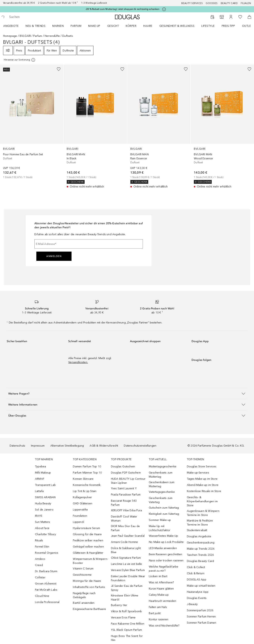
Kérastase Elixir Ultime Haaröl (125, 598)
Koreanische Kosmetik (87, 485)
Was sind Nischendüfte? (164, 626)
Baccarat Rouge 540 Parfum (124, 503)
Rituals (39, 540)
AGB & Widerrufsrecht (104, 446)
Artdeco (40, 559)
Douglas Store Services (202, 466)
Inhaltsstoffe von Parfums (89, 587)
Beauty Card (229, 3)
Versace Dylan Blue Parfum (128, 570)
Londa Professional (47, 602)
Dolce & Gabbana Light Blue (126, 550)
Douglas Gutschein (123, 466)
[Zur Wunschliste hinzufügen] (59, 69)
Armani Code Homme (124, 542)
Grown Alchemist (46, 584)
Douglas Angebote (199, 536)
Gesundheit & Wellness (177, 26)
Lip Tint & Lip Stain (85, 491)
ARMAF (40, 479)
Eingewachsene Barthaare (89, 609)
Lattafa (39, 491)
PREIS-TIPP (228, 26)
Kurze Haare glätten (161, 589)
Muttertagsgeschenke (163, 466)
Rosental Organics (47, 553)
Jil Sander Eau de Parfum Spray (127, 588)
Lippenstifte (80, 510)
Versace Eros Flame (123, 618)
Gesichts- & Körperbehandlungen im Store (202, 501)
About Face (42, 528)
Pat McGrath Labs (46, 590)
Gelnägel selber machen (88, 547)
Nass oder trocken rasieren (166, 560)
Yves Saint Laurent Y (124, 488)
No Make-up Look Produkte (166, 542)
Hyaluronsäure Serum (86, 528)
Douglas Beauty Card (201, 561)
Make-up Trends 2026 (201, 549)
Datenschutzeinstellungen (140, 446)
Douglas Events (197, 598)
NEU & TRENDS (35, 26)
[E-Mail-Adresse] (89, 244)
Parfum (76, 26)
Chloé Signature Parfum (126, 558)
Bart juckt (155, 613)
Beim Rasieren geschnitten (165, 554)
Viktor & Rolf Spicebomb (127, 611)
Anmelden (54, 256)
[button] (127, 393)
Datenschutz (17, 446)
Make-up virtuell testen (201, 586)
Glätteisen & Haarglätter (88, 553)
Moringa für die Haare (87, 581)
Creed (39, 565)
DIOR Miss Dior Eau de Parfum (125, 528)
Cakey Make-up (159, 595)
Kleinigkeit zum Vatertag (164, 514)
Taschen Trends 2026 (200, 555)
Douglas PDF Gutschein (126, 473)
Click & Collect (196, 567)
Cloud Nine (42, 596)
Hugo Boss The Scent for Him (127, 638)
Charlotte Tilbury (45, 534)
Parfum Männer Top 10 (87, 473)
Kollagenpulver (82, 497)
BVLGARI (25, 36)
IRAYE (39, 516)
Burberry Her (119, 605)
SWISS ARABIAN (45, 497)
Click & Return (196, 573)
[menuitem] (13, 26)
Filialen (246, 3)
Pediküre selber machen (88, 540)
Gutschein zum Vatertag (164, 508)
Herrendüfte (52, 36)
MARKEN (58, 26)
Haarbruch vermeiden (162, 601)
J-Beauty (192, 604)
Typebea (40, 466)
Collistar (40, 577)
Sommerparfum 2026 (200, 610)
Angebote (11, 26)
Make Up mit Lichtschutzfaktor (159, 528)
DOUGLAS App (197, 580)
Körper (131, 26)
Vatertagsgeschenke (162, 492)
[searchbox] (37, 17)
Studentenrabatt (197, 530)
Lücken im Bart (158, 576)
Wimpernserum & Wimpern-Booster (90, 561)
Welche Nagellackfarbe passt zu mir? (164, 569)
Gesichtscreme (82, 575)
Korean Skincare (83, 479)
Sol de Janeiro (44, 510)
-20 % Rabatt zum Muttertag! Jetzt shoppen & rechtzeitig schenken (122, 9)
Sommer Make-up (160, 520)
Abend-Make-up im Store (203, 485)
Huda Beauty (43, 503)
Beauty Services (192, 3)
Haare (148, 26)
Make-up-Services (198, 473)
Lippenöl (78, 522)
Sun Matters (42, 522)
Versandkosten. (78, 362)
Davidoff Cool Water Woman (124, 519)
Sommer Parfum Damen (202, 623)
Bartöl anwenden (84, 603)
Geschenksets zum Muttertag (161, 475)
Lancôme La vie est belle (127, 564)
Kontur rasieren (159, 619)
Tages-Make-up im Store (202, 479)
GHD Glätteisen (83, 503)
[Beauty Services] (212, 17)
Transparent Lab (45, 485)
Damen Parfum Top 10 (87, 466)
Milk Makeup (43, 473)
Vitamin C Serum (83, 569)
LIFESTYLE (208, 26)
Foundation (80, 516)
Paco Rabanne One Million (128, 624)
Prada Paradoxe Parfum (126, 495)
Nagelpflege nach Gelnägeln (84, 595)
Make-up (94, 26)
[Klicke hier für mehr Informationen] (164, 9)
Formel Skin (42, 547)
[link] (32, 122)
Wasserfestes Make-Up (163, 536)
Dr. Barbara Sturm (46, 571)
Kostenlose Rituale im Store (204, 491)
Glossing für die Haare (87, 534)
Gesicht (113, 26)
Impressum (38, 446)
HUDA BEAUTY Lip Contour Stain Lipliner (128, 481)
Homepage (10, 36)
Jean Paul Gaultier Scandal (128, 536)
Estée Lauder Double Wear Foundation (128, 578)
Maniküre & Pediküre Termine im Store (200, 523)
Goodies (212, 3)
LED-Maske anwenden (163, 548)
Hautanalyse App (198, 592)
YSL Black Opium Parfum (126, 630)
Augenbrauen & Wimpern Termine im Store (203, 513)
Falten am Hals (158, 607)
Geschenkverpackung (201, 543)
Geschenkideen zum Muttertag (162, 484)
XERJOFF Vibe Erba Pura (126, 510)
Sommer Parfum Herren (201, 617)
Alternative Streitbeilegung (67, 446)
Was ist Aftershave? (161, 582)
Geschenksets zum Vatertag (161, 500)
